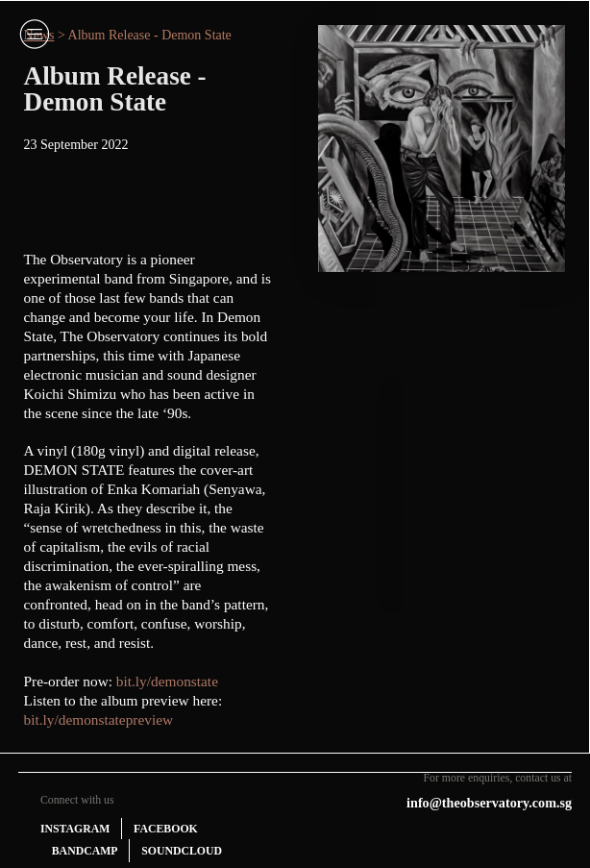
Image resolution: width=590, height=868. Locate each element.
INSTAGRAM (75, 829)
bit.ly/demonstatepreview (99, 719)
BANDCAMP (85, 851)
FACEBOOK (166, 829)
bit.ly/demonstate (167, 681)
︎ (35, 34)
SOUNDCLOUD (182, 851)
